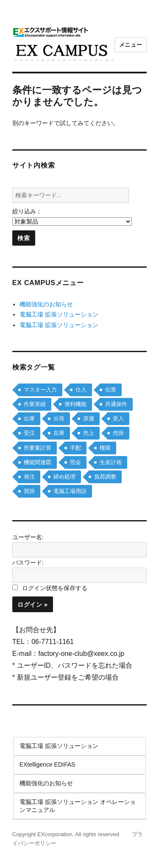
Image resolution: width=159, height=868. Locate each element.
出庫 (29, 419)
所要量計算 (38, 448)
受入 (118, 419)
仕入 (81, 390)
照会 (75, 462)
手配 (75, 448)
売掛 (118, 433)
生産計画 (111, 462)
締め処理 (64, 477)
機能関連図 (38, 462)
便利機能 (75, 404)
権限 (105, 448)
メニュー (131, 45)
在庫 (59, 433)
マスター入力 (40, 390)
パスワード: (28, 563)
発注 (29, 477)
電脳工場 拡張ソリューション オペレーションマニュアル (78, 806)
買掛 (29, 491)
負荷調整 (105, 477)
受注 (29, 433)
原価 (89, 419)
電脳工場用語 (70, 491)
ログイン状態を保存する (55, 588)
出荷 (59, 419)
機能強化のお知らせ (46, 304)
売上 (89, 433)
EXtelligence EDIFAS (47, 764)
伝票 (111, 390)
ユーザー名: (28, 537)
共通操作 (116, 404)
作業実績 (35, 404)
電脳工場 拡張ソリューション (59, 314)
